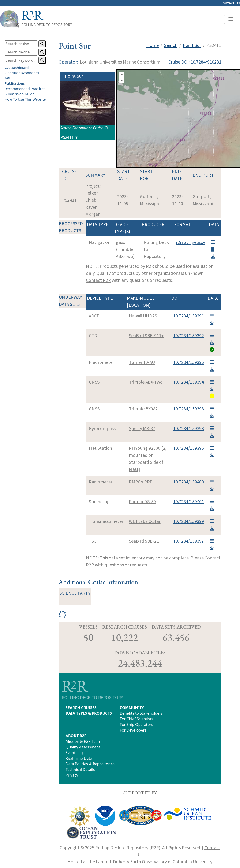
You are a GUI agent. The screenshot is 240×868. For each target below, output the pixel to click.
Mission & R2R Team (83, 741)
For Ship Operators (136, 725)
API (7, 78)
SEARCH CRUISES (81, 708)
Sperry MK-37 (142, 429)
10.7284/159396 (189, 362)
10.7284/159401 (189, 502)
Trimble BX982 (143, 409)
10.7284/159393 (189, 429)
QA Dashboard (17, 68)
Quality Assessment (83, 747)
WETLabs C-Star (145, 521)
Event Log (74, 753)
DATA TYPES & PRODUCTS (89, 713)
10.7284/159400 (189, 482)
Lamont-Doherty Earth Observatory (131, 862)
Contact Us (230, 3)
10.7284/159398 (189, 409)
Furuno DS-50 (142, 502)
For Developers (133, 730)
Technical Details (80, 770)
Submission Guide (20, 94)
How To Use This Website (25, 99)
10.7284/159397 (189, 541)
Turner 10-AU (142, 362)
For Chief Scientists (136, 719)
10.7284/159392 (189, 336)
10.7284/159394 (189, 382)
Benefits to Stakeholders (141, 713)
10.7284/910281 (206, 62)
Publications (15, 83)
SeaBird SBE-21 (144, 541)
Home (153, 45)
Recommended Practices (25, 89)
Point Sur (192, 45)
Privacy (72, 775)
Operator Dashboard (22, 73)
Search (171, 45)
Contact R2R (98, 280)
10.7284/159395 (189, 448)
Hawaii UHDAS (143, 316)
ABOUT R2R (76, 736)
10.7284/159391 (189, 316)
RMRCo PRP (141, 482)
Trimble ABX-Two (146, 382)
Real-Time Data (79, 758)
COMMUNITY (132, 708)
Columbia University (193, 862)
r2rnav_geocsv (191, 242)
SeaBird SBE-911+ (146, 336)
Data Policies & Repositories (90, 764)
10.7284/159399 (189, 521)
